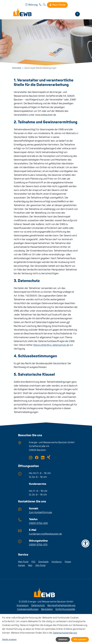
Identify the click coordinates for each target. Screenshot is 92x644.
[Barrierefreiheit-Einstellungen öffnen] (85, 543)
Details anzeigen (9, 639)
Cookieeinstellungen (28, 609)
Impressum (23, 605)
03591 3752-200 (38, 523)
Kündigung (57, 562)
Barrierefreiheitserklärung (61, 605)
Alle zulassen (80, 640)
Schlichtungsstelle (65, 609)
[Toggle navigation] (77, 14)
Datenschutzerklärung (65, 633)
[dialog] (46, 629)
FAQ (33, 562)
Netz (30, 565)
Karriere (21, 565)
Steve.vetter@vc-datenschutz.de (51, 345)
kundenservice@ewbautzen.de (45, 534)
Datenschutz (38, 605)
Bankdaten (47, 609)
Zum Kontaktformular (41, 512)
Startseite (17, 68)
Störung (32, 5)
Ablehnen (63, 640)
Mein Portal (57, 5)
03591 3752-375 (38, 545)
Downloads (43, 562)
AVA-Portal (40, 565)
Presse (68, 562)
